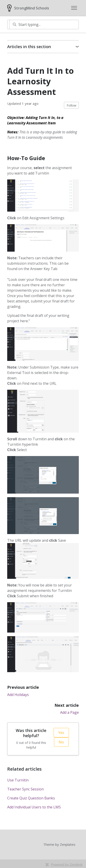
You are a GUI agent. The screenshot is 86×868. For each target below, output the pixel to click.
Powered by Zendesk (67, 865)
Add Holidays (18, 695)
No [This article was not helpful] (61, 742)
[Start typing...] (44, 25)
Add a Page (69, 712)
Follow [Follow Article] (71, 105)
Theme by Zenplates (59, 844)
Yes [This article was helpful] (61, 733)
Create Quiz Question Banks (31, 798)
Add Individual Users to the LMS (34, 807)
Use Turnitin (18, 780)
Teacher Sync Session (25, 789)
